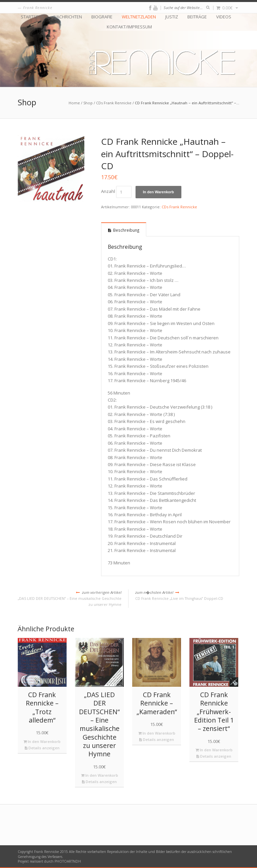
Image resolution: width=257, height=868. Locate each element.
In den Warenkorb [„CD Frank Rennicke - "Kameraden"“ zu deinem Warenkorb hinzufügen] (157, 733)
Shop (88, 103)
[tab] (124, 229)
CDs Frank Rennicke (114, 103)
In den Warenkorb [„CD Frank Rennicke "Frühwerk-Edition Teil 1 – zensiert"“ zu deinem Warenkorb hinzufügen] (214, 750)
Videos (224, 17)
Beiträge (197, 17)
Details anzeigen (42, 748)
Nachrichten (68, 17)
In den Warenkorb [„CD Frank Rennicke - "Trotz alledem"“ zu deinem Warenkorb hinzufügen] (42, 741)
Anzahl (108, 192)
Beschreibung (126, 230)
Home (74, 103)
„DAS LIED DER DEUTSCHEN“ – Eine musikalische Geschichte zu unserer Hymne (70, 598)
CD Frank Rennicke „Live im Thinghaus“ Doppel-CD (187, 595)
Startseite (32, 17)
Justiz (172, 17)
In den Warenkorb (158, 192)
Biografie (102, 17)
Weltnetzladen (139, 17)
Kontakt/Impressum (129, 27)
